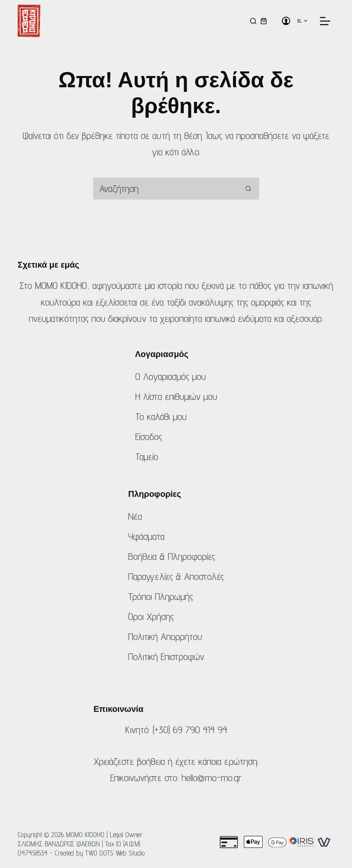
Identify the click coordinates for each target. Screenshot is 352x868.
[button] (302, 21)
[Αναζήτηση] (253, 21)
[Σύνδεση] (286, 21)
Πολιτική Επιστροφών (166, 657)
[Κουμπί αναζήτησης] (248, 189)
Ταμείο (147, 457)
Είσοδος (149, 437)
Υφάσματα (146, 536)
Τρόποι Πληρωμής (161, 596)
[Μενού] (325, 21)
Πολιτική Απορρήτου (165, 636)
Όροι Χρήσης (151, 616)
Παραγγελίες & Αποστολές (176, 576)
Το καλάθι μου (161, 416)
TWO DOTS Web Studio (115, 853)
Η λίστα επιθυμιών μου (176, 396)
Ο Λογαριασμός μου (171, 376)
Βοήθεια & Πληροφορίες (172, 556)
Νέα (135, 516)
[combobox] (165, 189)
